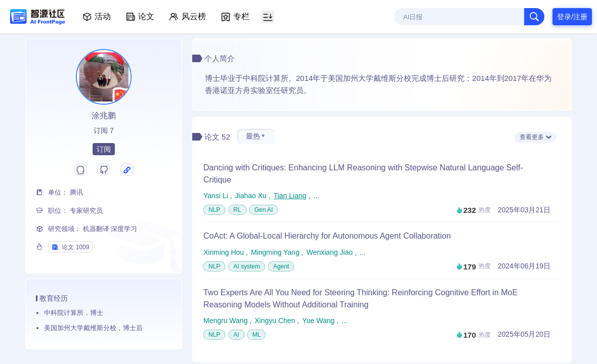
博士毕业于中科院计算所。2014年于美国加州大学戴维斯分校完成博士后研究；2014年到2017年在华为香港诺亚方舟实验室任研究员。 (382, 84)
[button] (256, 136)
